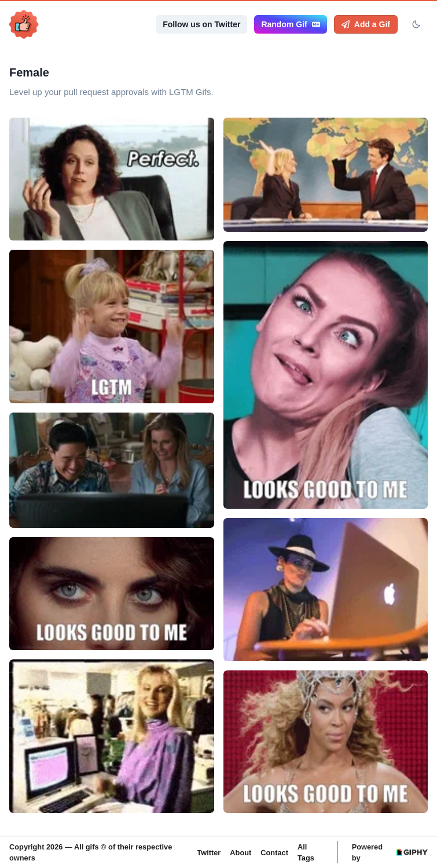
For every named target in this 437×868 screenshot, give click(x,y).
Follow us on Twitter (201, 24)
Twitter (209, 852)
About (240, 852)
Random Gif (290, 24)
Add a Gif (366, 24)
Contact (274, 852)
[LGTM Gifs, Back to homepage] (24, 24)
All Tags (306, 852)
